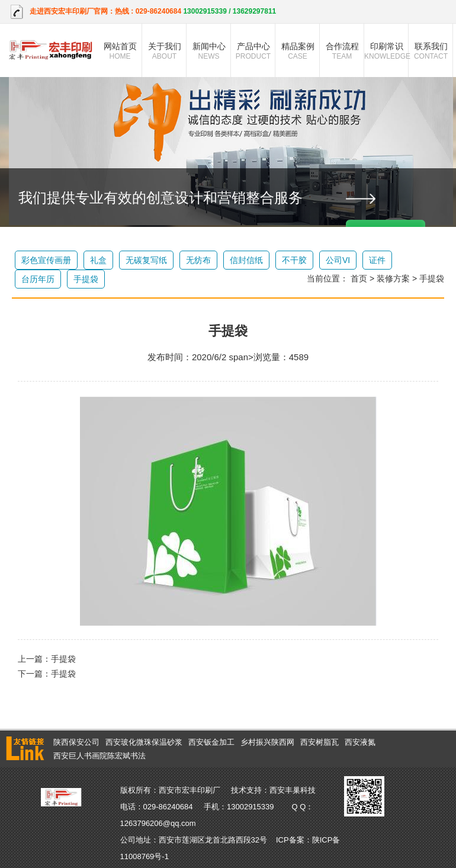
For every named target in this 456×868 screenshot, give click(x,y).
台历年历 (38, 279)
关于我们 (164, 51)
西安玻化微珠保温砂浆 (144, 742)
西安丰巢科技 (293, 790)
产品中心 (253, 51)
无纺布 (198, 260)
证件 (377, 260)
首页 (359, 278)
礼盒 (98, 260)
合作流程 (342, 51)
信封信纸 (246, 260)
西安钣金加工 (211, 742)
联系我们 (431, 51)
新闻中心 (209, 51)
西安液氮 (360, 742)
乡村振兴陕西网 (267, 742)
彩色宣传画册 (46, 260)
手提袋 (86, 279)
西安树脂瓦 (319, 742)
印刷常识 (386, 51)
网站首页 (120, 51)
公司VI (338, 260)
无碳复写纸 (146, 260)
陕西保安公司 (76, 742)
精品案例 (298, 51)
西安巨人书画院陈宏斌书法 (99, 756)
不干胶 (294, 260)
